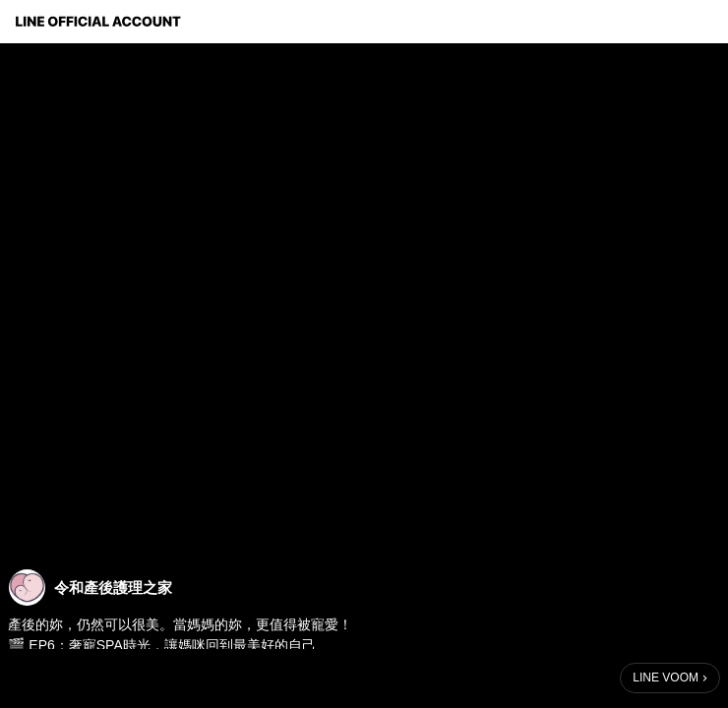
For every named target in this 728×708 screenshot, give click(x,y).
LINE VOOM (666, 678)
